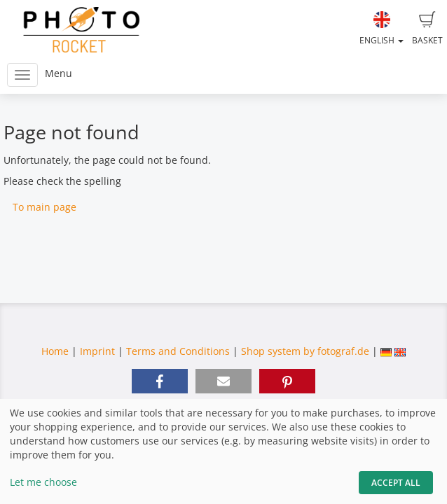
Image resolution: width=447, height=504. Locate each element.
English (381, 29)
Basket (427, 29)
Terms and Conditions (178, 351)
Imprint (97, 351)
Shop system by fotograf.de (305, 351)
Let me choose (43, 482)
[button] (160, 381)
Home (55, 351)
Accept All (396, 483)
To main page (44, 207)
